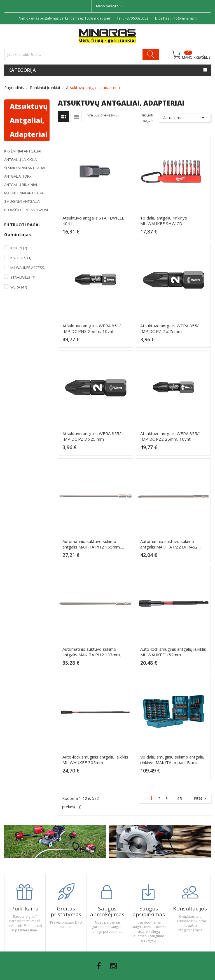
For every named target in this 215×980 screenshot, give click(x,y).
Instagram (114, 966)
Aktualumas (185, 118)
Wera (19, 287)
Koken (19, 248)
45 (180, 799)
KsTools (21, 258)
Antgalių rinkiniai (21, 185)
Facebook (99, 966)
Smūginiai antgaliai (22, 201)
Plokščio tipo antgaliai (26, 210)
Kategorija (22, 70)
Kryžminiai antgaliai (23, 151)
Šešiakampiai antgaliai (25, 168)
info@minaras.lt (184, 18)
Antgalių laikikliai (21, 159)
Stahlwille (23, 277)
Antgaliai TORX (18, 176)
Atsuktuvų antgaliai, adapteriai (29, 120)
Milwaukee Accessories (29, 268)
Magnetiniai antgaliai (24, 193)
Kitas (201, 798)
